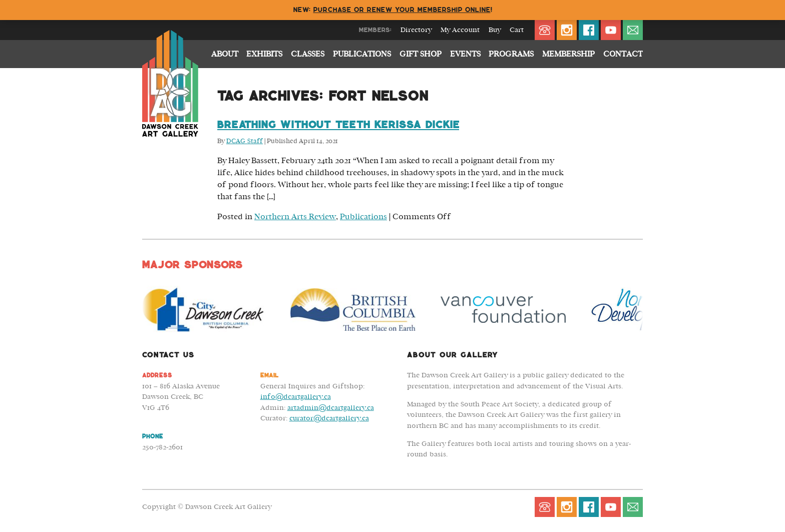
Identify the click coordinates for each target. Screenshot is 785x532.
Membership (568, 54)
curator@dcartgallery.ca (329, 418)
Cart (517, 30)
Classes (308, 54)
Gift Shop (421, 54)
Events (465, 54)
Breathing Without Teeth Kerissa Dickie (338, 125)
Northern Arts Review (295, 217)
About (225, 54)
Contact (623, 54)
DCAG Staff (245, 141)
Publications (362, 54)
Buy (495, 30)
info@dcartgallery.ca (296, 397)
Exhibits (264, 54)
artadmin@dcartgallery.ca (331, 408)
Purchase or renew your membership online (402, 10)
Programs (511, 54)
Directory (416, 30)
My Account (460, 30)
